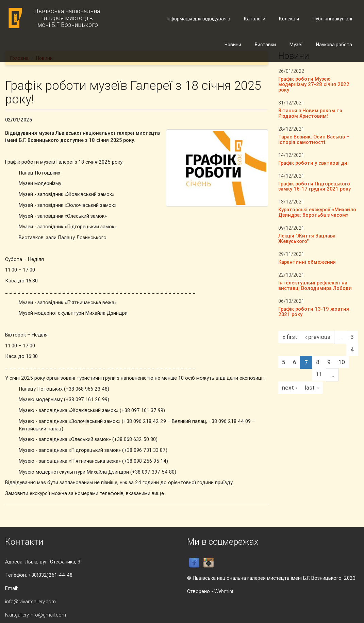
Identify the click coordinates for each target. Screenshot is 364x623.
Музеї (296, 45)
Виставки (265, 45)
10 (342, 362)
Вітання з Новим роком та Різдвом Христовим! (310, 113)
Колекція (289, 19)
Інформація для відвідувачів (198, 19)
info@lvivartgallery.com (30, 601)
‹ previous (318, 337)
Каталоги (255, 19)
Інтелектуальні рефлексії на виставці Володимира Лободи (315, 285)
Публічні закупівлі (332, 19)
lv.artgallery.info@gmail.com (36, 615)
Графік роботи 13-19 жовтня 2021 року (314, 311)
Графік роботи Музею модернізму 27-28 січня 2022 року (314, 84)
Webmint (224, 591)
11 (319, 374)
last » (312, 388)
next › (289, 388)
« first (290, 337)
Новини (233, 45)
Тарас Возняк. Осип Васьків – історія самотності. (314, 139)
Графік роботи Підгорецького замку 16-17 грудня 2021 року (315, 186)
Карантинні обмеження (307, 262)
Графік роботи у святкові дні (313, 163)
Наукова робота (334, 45)
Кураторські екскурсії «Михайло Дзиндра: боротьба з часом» (317, 212)
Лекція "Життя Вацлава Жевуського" (307, 238)
